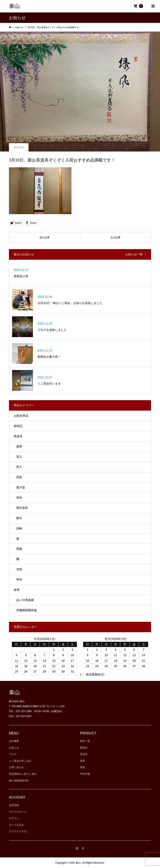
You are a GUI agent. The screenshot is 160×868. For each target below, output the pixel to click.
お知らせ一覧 (134, 254)
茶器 (19, 477)
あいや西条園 (25, 600)
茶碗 (19, 549)
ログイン (14, 818)
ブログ (13, 754)
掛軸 (19, 528)
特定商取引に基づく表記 (23, 774)
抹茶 (17, 590)
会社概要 (14, 741)
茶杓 (19, 498)
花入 (19, 457)
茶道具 (18, 436)
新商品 (18, 426)
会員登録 (14, 805)
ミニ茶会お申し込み (20, 761)
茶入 (19, 467)
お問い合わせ (16, 767)
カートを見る (16, 825)
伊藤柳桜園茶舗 (26, 610)
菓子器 (21, 487)
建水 (19, 518)
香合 (19, 579)
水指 (19, 569)
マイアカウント (18, 812)
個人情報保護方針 (19, 781)
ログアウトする (18, 831)
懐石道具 (22, 508)
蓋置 (19, 446)
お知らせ (14, 748)
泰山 (14, 6)
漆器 (82, 767)
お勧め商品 (21, 416)
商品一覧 (85, 741)
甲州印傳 (85, 774)
